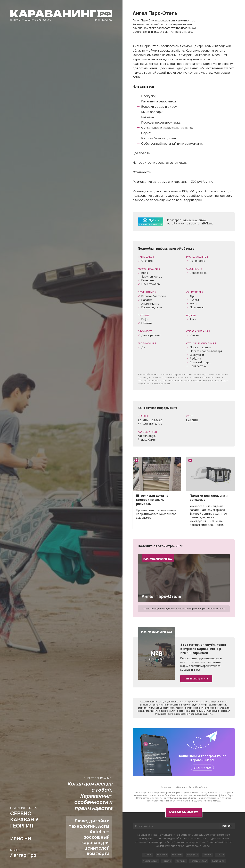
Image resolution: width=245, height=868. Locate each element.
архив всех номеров (196, 666)
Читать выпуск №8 (196, 679)
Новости (167, 861)
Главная (148, 855)
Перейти (192, 420)
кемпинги (207, 714)
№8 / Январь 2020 (103, 20)
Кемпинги (162, 855)
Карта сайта (218, 861)
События (207, 855)
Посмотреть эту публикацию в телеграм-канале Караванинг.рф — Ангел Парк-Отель (184, 609)
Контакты (181, 861)
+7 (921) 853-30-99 (150, 424)
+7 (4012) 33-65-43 (150, 420)
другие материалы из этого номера (201, 660)
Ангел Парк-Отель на (195, 702)
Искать (227, 826)
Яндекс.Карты (147, 440)
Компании (177, 855)
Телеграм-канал (199, 861)
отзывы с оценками (196, 220)
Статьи (220, 855)
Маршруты (193, 855)
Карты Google (147, 436)
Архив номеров (150, 861)
